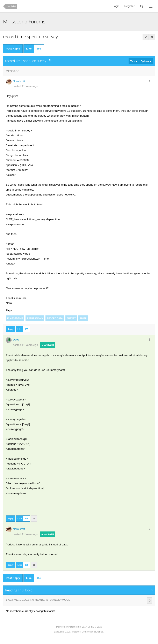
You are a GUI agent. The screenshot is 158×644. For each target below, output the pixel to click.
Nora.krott (19, 81)
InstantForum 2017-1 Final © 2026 (85, 627)
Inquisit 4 (11, 6)
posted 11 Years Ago (25, 86)
